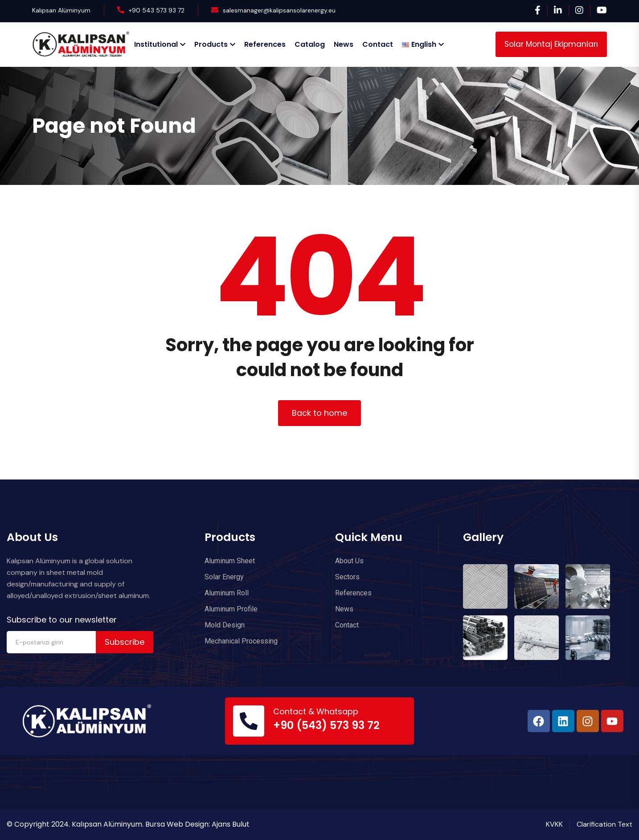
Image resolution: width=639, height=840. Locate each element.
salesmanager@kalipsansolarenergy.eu (279, 10)
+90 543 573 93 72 (157, 10)
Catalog (310, 44)
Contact (378, 44)
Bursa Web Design (177, 824)
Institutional (156, 44)
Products (211, 44)
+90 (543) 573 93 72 (326, 725)
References (265, 44)
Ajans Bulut (231, 824)
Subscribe (125, 642)
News (344, 44)
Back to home (319, 413)
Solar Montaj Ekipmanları (551, 44)
